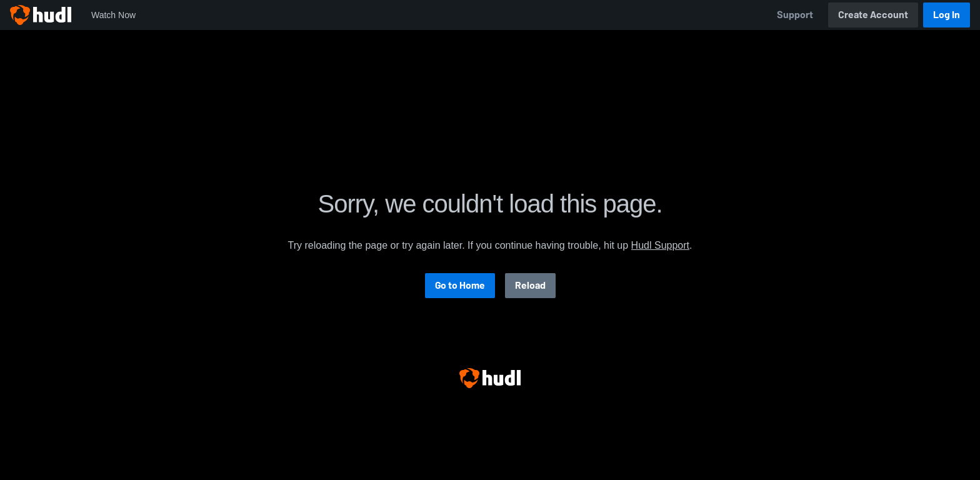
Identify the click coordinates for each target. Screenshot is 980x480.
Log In (947, 15)
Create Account (873, 15)
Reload (530, 285)
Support (795, 15)
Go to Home (460, 285)
